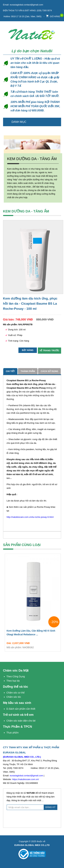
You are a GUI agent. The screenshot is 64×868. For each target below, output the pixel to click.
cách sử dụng (49, 371)
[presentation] (33, 818)
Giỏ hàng (53, 16)
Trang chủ (56, 122)
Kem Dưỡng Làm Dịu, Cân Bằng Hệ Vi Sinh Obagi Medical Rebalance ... (33, 633)
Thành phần (28, 371)
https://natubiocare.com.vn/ (25, 779)
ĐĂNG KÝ (51, 807)
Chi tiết (10, 371)
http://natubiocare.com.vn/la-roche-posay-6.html (30, 517)
